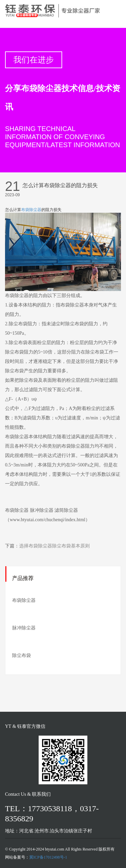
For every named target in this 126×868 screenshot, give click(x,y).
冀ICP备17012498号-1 (48, 857)
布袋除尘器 (31, 210)
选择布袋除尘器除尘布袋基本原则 (54, 546)
